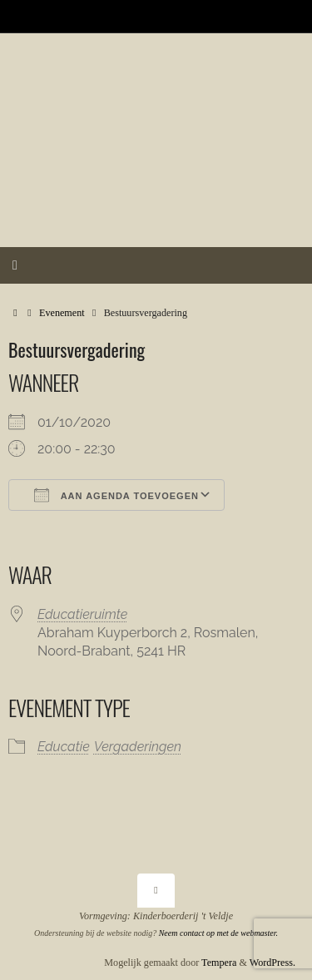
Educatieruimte (82, 614)
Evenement (62, 313)
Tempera (219, 963)
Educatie (64, 747)
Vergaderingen (138, 747)
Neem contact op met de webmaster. (218, 933)
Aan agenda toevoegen (116, 495)
